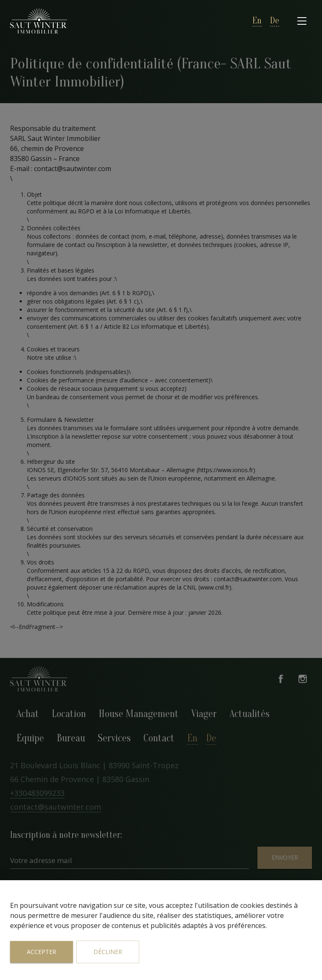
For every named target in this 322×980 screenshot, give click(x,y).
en (257, 21)
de (275, 21)
